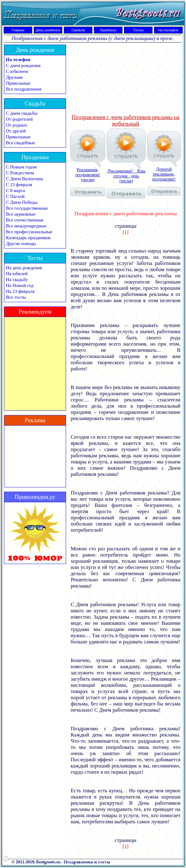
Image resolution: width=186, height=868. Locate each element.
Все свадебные (20, 143)
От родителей (19, 119)
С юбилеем (17, 71)
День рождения (48, 30)
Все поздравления (24, 89)
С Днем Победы (22, 202)
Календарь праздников (28, 238)
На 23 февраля (20, 291)
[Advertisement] (126, 79)
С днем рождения (23, 65)
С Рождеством (20, 173)
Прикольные (18, 83)
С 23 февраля (19, 185)
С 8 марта (15, 190)
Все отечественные (25, 220)
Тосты (138, 30)
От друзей (16, 131)
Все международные (26, 226)
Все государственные (27, 208)
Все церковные (21, 214)
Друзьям (14, 77)
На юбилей (17, 274)
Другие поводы (21, 244)
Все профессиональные (29, 232)
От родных (17, 125)
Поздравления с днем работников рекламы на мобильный (126, 121)
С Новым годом (21, 167)
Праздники (108, 30)
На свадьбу (17, 280)
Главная (18, 30)
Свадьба (78, 30)
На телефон (168, 30)
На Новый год (20, 285)
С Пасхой (15, 196)
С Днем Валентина (24, 179)
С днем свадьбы (22, 113)
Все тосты (16, 297)
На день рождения (24, 268)
